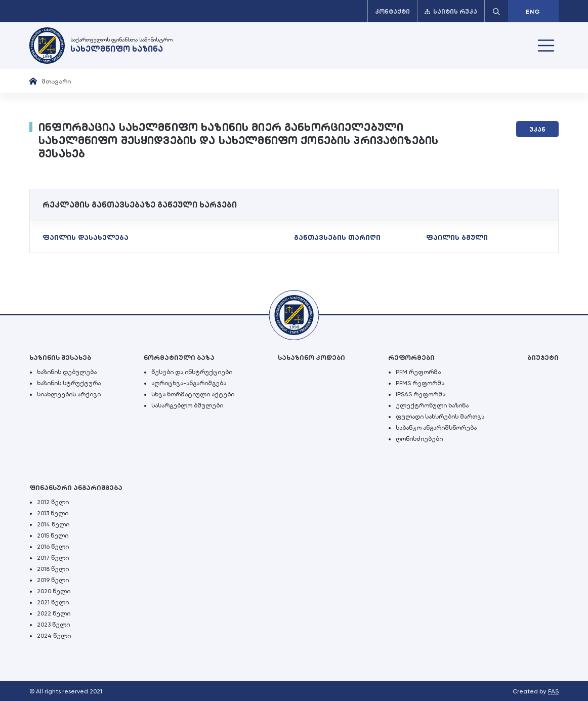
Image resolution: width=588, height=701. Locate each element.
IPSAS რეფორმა (421, 394)
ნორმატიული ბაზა (179, 358)
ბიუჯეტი (543, 358)
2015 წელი (53, 535)
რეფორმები (411, 358)
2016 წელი (53, 547)
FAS (553, 691)
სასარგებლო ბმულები (187, 405)
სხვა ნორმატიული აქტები (193, 394)
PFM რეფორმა (418, 372)
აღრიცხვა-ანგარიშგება (189, 383)
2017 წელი (53, 558)
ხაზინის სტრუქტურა (69, 383)
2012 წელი (53, 502)
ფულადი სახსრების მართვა (440, 417)
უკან (537, 130)
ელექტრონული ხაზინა (432, 405)
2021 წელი (53, 602)
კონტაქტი (392, 12)
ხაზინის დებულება (67, 372)
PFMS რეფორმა (420, 383)
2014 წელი (53, 524)
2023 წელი (53, 625)
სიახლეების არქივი (69, 394)
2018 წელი (53, 569)
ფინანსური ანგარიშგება (76, 488)
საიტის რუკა (451, 12)
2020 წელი (54, 591)
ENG (533, 12)
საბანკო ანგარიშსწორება (436, 428)
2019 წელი (53, 580)
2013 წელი (53, 513)
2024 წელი (54, 636)
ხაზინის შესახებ (60, 358)
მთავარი (56, 81)
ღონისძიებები (419, 439)
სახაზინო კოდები (311, 358)
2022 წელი (54, 613)
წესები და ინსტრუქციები (192, 372)
